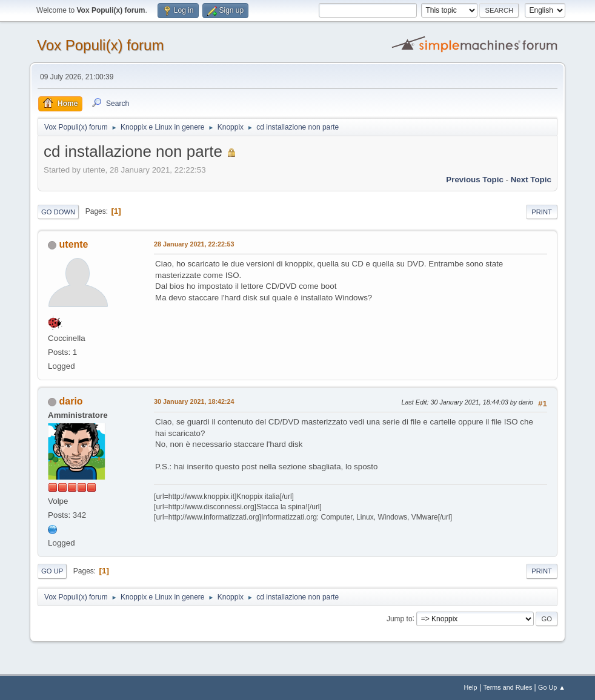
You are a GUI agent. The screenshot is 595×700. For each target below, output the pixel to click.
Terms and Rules (507, 687)
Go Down (58, 212)
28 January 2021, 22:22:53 (194, 244)
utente (74, 244)
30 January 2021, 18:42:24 (194, 401)
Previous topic (475, 180)
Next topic (531, 180)
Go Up (52, 571)
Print (542, 212)
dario (71, 401)
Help (470, 687)
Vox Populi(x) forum (100, 45)
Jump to (400, 618)
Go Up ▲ (552, 687)
